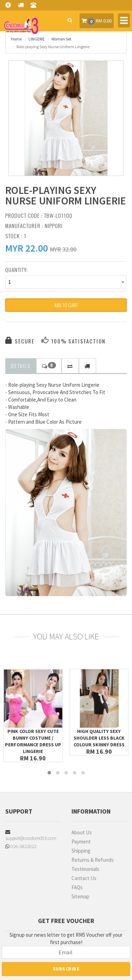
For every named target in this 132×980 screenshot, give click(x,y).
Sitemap (80, 896)
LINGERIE (37, 39)
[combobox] (66, 282)
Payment (81, 842)
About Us (82, 832)
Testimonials (85, 869)
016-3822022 (21, 846)
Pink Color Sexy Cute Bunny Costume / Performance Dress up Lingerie (33, 741)
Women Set (61, 39)
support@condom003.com (31, 835)
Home (16, 39)
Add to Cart (66, 305)
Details (21, 366)
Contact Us (84, 878)
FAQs (77, 887)
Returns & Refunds (93, 860)
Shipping (81, 851)
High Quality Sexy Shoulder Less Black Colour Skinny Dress (99, 738)
